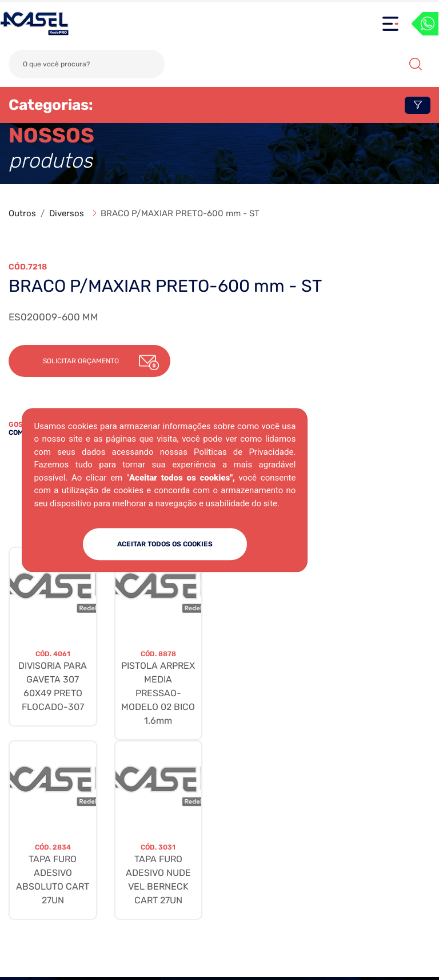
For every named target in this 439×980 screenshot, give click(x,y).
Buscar (416, 64)
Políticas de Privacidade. (245, 452)
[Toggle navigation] (390, 24)
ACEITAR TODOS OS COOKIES (165, 544)
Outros (22, 213)
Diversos (67, 213)
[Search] (87, 64)
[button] (89, 361)
